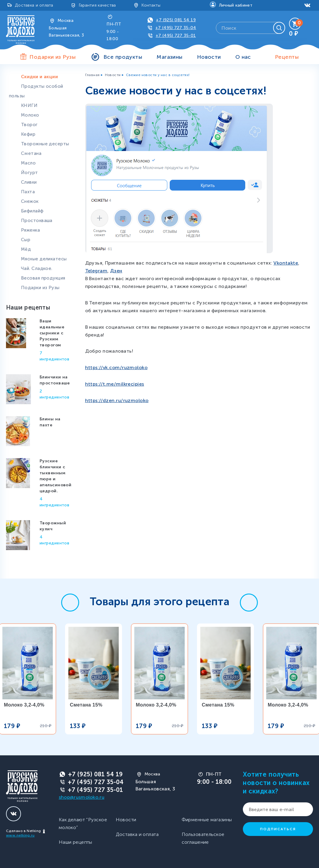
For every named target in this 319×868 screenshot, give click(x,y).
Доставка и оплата (34, 5)
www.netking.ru (20, 835)
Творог (29, 125)
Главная (92, 75)
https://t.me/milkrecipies (115, 384)
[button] (70, 603)
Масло (28, 163)
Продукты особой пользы (36, 91)
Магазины (170, 57)
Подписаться (278, 829)
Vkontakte (286, 263)
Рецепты (287, 57)
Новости (209, 57)
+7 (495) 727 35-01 (176, 36)
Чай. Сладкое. (37, 268)
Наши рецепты (76, 842)
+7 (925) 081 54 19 (176, 20)
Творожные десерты (45, 144)
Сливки (29, 182)
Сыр (26, 240)
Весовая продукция (43, 278)
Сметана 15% (86, 705)
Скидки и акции (39, 77)
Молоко (30, 115)
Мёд (26, 249)
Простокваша (37, 221)
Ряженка (30, 230)
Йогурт (30, 173)
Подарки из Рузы (40, 288)
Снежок (30, 201)
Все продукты (123, 57)
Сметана (31, 153)
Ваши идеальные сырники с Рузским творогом (52, 333)
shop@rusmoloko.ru (82, 797)
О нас (243, 57)
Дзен (116, 271)
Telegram (96, 271)
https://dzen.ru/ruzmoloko (117, 400)
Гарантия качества (97, 5)
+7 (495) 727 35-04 (176, 28)
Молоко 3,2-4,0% (24, 705)
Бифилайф (32, 211)
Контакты (151, 5)
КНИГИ (29, 105)
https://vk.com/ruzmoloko (116, 367)
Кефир (28, 134)
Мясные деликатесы (44, 259)
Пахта (28, 192)
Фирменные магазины (207, 820)
